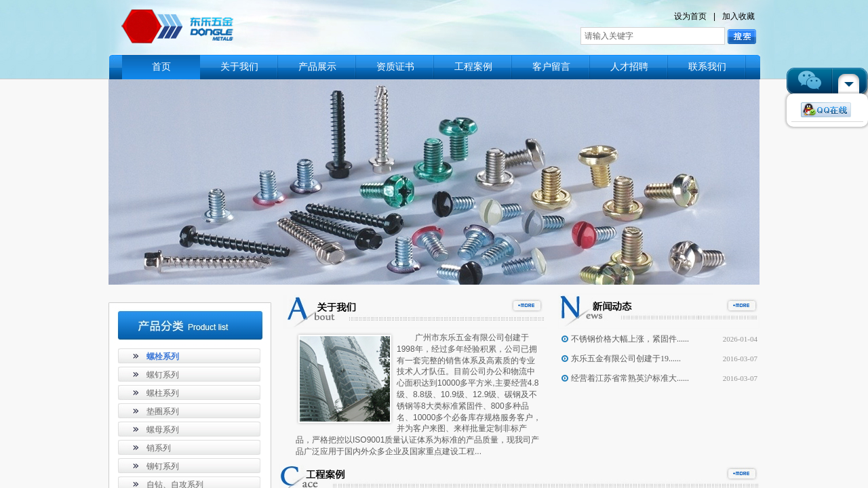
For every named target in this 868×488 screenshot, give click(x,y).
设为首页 (690, 16)
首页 (161, 67)
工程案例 (473, 67)
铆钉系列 (163, 466)
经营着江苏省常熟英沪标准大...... (630, 378)
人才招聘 (629, 67)
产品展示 (317, 67)
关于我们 (239, 67)
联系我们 (707, 67)
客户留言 (551, 67)
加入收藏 (738, 16)
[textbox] (653, 36)
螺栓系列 (163, 357)
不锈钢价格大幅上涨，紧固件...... (630, 339)
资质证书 (395, 67)
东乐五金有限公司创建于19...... (626, 359)
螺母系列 (163, 430)
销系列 (159, 448)
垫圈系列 (163, 411)
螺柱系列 (163, 393)
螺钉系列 (163, 375)
